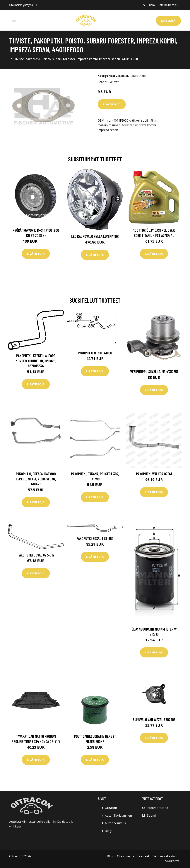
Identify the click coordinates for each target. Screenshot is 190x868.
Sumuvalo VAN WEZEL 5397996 (154, 719)
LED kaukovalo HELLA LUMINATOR (95, 236)
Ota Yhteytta (126, 856)
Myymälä (168, 21)
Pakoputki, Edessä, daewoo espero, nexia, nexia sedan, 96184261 (36, 479)
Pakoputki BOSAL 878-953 (95, 538)
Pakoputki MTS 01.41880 (95, 353)
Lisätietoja (112, 104)
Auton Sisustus (115, 823)
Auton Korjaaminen (118, 815)
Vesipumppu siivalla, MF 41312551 (154, 371)
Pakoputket (138, 76)
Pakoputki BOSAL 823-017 (36, 555)
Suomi (152, 5)
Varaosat (122, 76)
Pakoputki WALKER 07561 (154, 474)
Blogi (108, 831)
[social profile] (37, 5)
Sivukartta (172, 861)
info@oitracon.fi (168, 5)
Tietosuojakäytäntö (166, 856)
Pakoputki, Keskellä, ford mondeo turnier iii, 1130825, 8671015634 (36, 361)
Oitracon (111, 808)
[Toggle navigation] (14, 20)
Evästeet (143, 856)
